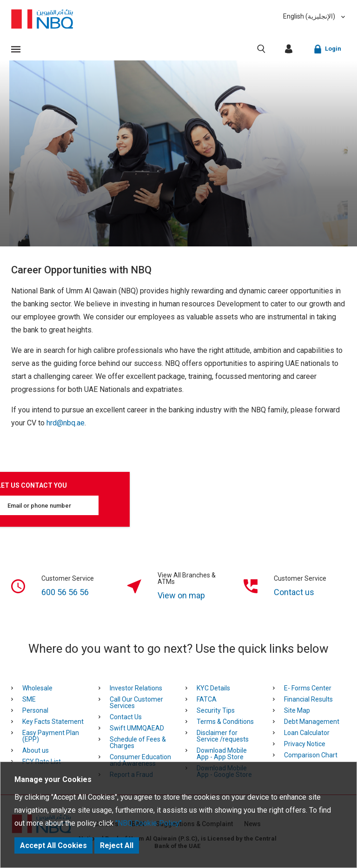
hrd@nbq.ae (66, 423)
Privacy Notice (305, 744)
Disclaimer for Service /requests (223, 736)
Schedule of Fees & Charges (138, 742)
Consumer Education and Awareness (140, 760)
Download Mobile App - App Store (222, 754)
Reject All (117, 845)
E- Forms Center (308, 688)
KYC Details (213, 688)
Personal (35, 710)
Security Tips (216, 710)
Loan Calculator (307, 733)
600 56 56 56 (65, 592)
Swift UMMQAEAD (137, 728)
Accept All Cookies (53, 845)
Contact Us (126, 717)
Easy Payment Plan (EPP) (51, 736)
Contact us (294, 592)
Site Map (297, 710)
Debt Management (312, 722)
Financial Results (308, 699)
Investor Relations (136, 688)
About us (36, 750)
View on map (181, 595)
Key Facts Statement (53, 722)
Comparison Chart (311, 755)
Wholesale (37, 688)
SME (29, 699)
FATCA (207, 699)
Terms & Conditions (225, 722)
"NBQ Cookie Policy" (149, 823)
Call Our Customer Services (136, 702)
